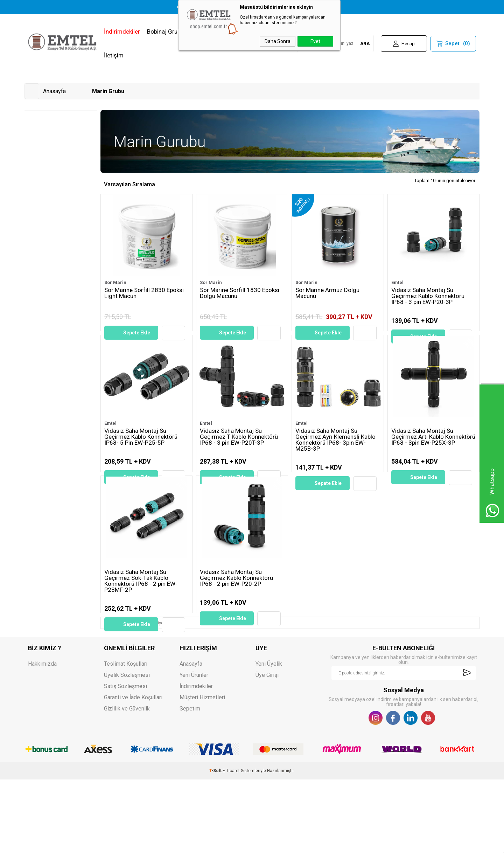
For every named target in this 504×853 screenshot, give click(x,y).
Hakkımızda (42, 737)
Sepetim (190, 782)
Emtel (397, 283)
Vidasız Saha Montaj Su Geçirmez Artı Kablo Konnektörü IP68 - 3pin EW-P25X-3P (433, 461)
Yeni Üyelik (269, 737)
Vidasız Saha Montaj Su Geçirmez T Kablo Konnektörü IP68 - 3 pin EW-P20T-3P (239, 461)
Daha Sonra (278, 41)
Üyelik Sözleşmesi (127, 748)
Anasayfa (191, 737)
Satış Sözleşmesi (125, 760)
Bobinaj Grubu (165, 32)
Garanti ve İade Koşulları (133, 771)
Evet (315, 41)
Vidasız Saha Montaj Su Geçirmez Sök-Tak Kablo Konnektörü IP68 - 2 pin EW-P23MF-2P (141, 630)
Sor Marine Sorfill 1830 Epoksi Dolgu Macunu (240, 293)
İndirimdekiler (122, 32)
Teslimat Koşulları (126, 737)
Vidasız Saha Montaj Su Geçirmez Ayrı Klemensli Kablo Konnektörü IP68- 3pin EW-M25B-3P (335, 464)
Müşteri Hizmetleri (202, 771)
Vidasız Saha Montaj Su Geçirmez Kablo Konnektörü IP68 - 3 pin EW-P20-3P (428, 296)
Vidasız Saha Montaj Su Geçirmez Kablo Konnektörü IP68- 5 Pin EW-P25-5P (141, 461)
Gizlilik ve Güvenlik (127, 782)
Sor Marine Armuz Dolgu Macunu (327, 293)
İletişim (114, 55)
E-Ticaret (231, 844)
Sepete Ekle (137, 333)
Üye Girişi (267, 748)
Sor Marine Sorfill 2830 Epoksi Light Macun (144, 293)
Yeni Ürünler (194, 748)
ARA (365, 44)
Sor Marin (115, 283)
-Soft (216, 844)
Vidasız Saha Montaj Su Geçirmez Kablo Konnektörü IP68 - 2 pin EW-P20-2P (236, 627)
